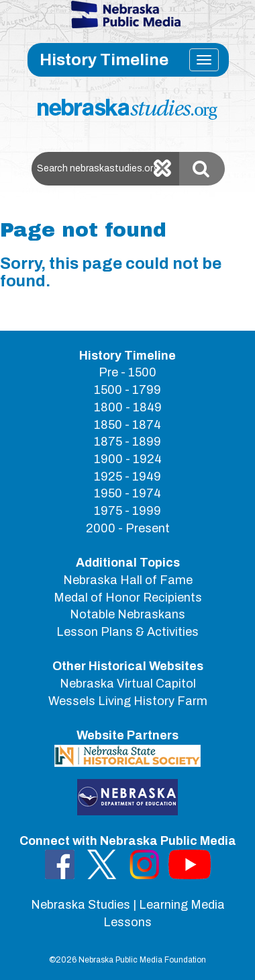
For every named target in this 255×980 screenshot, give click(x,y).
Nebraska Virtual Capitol (128, 684)
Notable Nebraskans (127, 614)
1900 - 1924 (128, 459)
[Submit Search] (202, 169)
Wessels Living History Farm (128, 701)
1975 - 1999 (127, 511)
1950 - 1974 (127, 493)
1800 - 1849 (128, 407)
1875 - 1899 (127, 442)
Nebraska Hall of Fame (128, 580)
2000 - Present (128, 528)
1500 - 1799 (127, 390)
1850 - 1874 (127, 425)
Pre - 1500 (127, 372)
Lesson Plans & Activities (127, 632)
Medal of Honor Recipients (128, 598)
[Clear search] (162, 169)
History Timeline (104, 60)
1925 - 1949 (127, 477)
